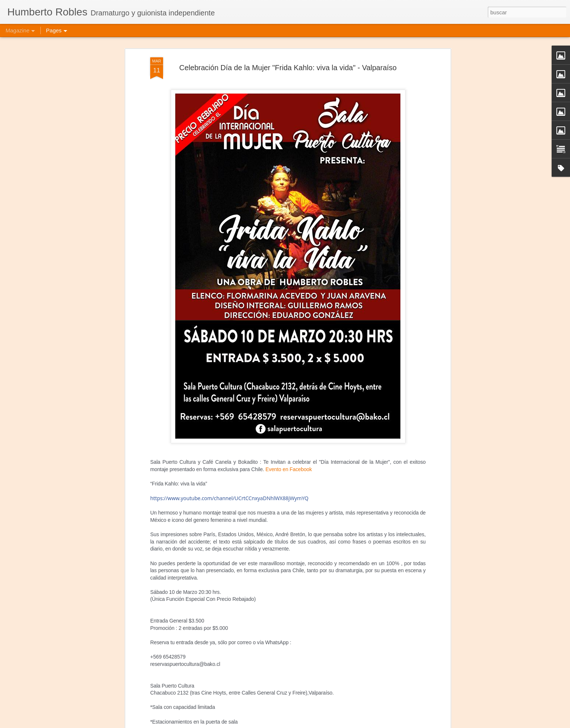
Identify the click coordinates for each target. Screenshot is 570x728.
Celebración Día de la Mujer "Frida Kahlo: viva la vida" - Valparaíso (288, 42)
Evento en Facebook (289, 443)
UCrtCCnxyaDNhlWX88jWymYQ (229, 472)
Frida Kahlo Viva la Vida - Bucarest (257, 720)
